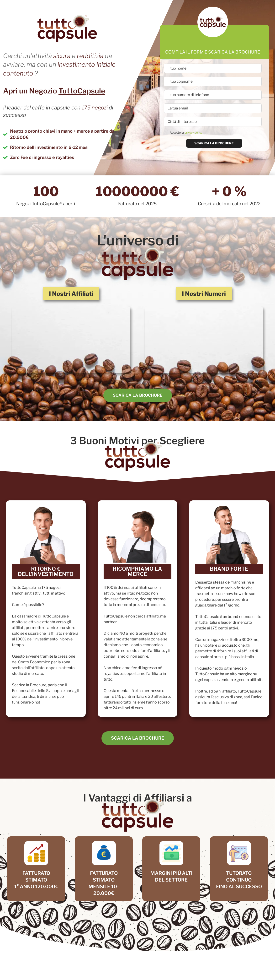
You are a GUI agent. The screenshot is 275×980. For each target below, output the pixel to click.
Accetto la (187, 136)
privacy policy (194, 136)
